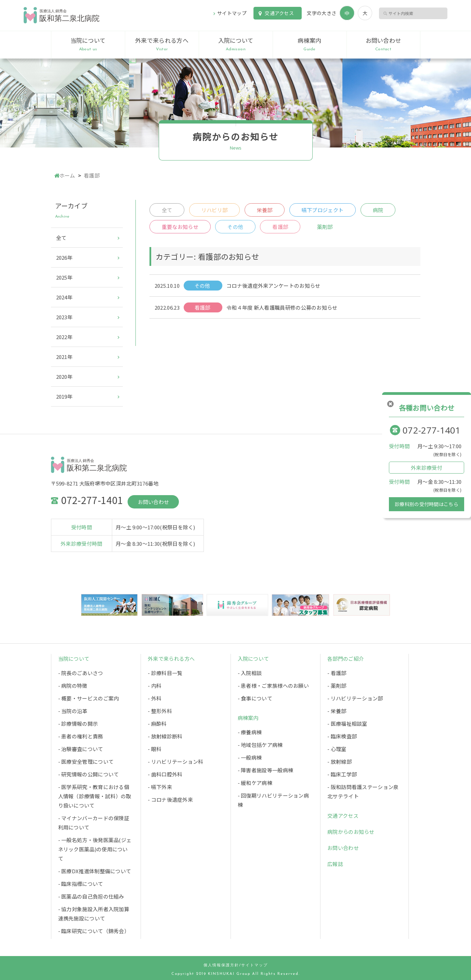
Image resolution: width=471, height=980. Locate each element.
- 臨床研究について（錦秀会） (94, 931)
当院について (88, 44)
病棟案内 (310, 44)
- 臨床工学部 (342, 774)
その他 (235, 227)
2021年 (64, 357)
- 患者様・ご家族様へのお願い (273, 686)
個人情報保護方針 (221, 965)
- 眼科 (155, 749)
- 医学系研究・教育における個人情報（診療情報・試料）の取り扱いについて (95, 796)
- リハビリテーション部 (355, 698)
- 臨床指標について (81, 884)
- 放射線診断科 (165, 736)
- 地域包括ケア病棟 (260, 745)
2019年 (64, 396)
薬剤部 (325, 227)
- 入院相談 (250, 673)
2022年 (64, 337)
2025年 (64, 277)
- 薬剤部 (337, 686)
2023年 (64, 317)
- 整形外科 (160, 711)
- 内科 (155, 686)
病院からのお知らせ (351, 832)
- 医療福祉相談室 (347, 724)
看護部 (280, 227)
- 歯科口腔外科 (165, 774)
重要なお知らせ (180, 227)
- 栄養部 (337, 711)
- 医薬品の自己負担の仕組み (91, 896)
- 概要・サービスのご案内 (89, 698)
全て (167, 210)
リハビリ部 (215, 210)
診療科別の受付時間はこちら (427, 504)
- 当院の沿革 (73, 711)
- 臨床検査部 (342, 736)
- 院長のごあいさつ (81, 673)
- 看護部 (337, 673)
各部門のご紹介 (346, 659)
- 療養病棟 (250, 732)
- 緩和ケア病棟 (255, 783)
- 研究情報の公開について (89, 774)
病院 (378, 210)
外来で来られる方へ (162, 44)
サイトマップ (232, 13)
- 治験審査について (81, 749)
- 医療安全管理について (86, 762)
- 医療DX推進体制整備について (95, 871)
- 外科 (155, 698)
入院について (236, 44)
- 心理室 (337, 749)
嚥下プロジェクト (323, 210)
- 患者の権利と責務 (81, 736)
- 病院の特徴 (73, 686)
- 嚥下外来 (160, 787)
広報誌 (335, 864)
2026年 (64, 257)
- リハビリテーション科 (176, 762)
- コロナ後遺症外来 (170, 800)
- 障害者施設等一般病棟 (266, 770)
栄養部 (265, 210)
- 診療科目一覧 (165, 673)
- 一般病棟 (250, 757)
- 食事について (255, 698)
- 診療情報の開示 (78, 724)
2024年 (64, 297)
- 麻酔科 (157, 724)
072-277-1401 (432, 430)
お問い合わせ (383, 44)
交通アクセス (279, 13)
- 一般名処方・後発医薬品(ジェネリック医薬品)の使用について (95, 849)
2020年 (64, 377)
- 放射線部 (339, 762)
